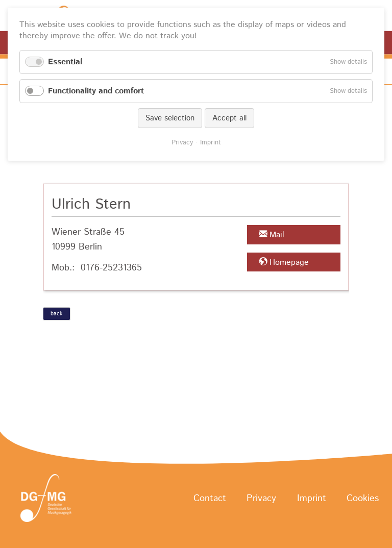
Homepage (289, 263)
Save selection (170, 118)
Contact (210, 499)
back (56, 314)
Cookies (363, 499)
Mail (277, 235)
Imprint (312, 499)
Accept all (229, 118)
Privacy (261, 499)
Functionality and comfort (96, 91)
